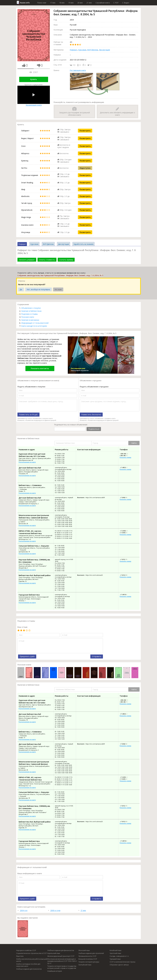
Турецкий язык (115, 959)
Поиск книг (42, 3)
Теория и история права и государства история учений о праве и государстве (62, 967)
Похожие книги (28, 317)
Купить (34, 79)
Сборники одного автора (119, 965)
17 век (53, 3)
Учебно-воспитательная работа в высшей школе (32, 960)
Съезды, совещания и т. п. (119, 956)
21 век (89, 3)
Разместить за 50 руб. (28, 415)
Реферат (74, 50)
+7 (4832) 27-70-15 (126, 467)
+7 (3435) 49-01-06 (126, 533)
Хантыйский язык (85, 965)
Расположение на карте (27, 462)
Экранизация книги (34, 96)
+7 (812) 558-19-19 (126, 575)
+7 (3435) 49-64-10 (126, 531)
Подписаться (94, 429)
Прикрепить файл (27, 656)
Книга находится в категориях (34, 326)
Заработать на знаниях (83, 244)
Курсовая (82, 50)
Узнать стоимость (47, 260)
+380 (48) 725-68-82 (126, 454)
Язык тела (20, 956)
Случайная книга (103, 3)
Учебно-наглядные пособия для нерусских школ (28, 965)
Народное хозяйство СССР (26, 950)
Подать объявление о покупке (31, 387)
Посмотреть (85, 131)
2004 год (24, 910)
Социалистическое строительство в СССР (31, 953)
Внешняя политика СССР (88, 959)
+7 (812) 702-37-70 (126, 559)
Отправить (97, 656)
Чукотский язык (115, 953)
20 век (80, 3)
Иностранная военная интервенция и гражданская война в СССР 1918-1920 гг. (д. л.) (62, 961)
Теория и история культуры (89, 962)
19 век (71, 3)
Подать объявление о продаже (94, 387)
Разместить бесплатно (91, 415)
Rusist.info (25, 3)
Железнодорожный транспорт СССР (61, 956)
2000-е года (55, 910)
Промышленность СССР (87, 956)
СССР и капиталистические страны (122, 962)
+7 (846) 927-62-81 (126, 497)
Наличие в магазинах (30, 320)
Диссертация (104, 50)
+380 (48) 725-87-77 (126, 455)
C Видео (126, 3)
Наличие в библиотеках (31, 311)
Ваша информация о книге (30, 873)
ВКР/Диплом (93, 50)
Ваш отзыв (22, 627)
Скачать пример (66, 260)
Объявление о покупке (31, 308)
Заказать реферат (27, 260)
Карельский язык (54, 953)
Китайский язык (116, 950)
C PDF (116, 3)
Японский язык (84, 950)
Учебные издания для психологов (29, 969)
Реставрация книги (78, 70)
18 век (62, 3)
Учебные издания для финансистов (61, 950)
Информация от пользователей (35, 323)
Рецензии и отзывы (29, 314)
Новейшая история (55, 971)
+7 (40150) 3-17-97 (126, 595)
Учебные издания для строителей (91, 953)
